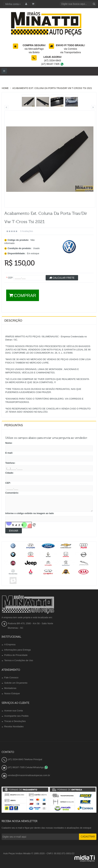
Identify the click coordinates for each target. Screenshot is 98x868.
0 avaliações (27, 231)
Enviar (14, 531)
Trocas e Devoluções (15, 721)
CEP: (8, 483)
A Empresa (10, 644)
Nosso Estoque (12, 693)
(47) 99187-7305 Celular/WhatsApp (28, 767)
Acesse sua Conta (14, 711)
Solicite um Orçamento (16, 683)
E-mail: (9, 453)
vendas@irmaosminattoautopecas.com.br (29, 775)
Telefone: (10, 463)
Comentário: (12, 493)
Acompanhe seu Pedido (16, 716)
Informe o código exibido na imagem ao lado (30, 513)
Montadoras (10, 688)
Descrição (13, 321)
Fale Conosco (11, 678)
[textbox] (78, 4)
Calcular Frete (62, 278)
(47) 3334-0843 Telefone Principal (25, 759)
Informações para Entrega (17, 650)
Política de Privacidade (16, 655)
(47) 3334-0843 (53, 60)
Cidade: (10, 473)
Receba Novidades (14, 726)
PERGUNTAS (14, 425)
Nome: (9, 443)
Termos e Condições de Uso (19, 660)
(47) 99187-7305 (52, 64)
